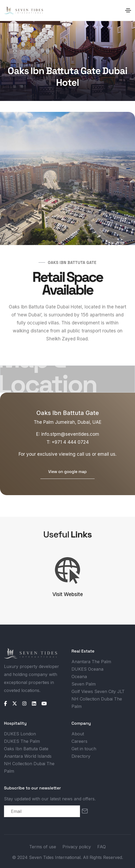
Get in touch (84, 749)
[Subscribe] (85, 811)
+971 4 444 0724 (70, 442)
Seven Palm (84, 684)
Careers (79, 741)
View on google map (68, 472)
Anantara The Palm (91, 662)
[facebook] (5, 704)
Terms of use (43, 847)
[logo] (31, 653)
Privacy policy (77, 847)
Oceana (79, 677)
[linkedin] (34, 704)
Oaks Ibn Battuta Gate (26, 749)
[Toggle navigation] (128, 10)
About (78, 734)
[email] (42, 811)
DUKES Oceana (87, 669)
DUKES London (20, 734)
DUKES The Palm (22, 741)
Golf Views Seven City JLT (98, 691)
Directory (81, 756)
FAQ (102, 847)
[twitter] (15, 704)
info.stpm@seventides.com (70, 434)
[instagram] (24, 704)
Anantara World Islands (28, 756)
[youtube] (44, 704)
